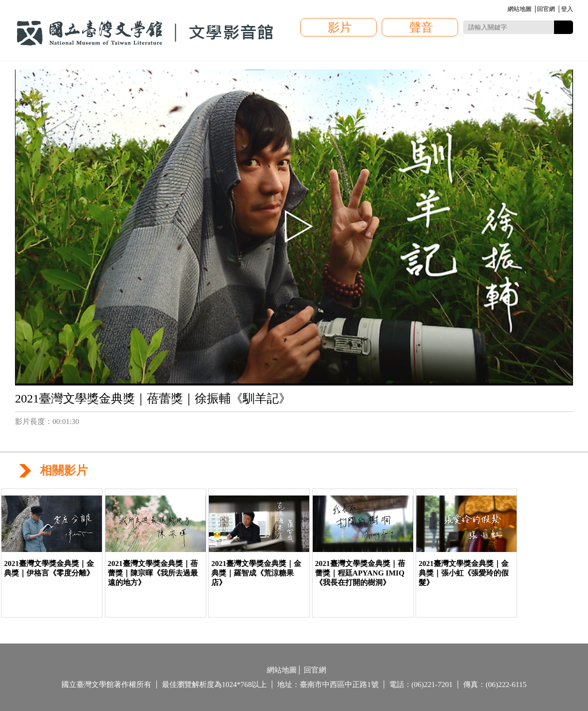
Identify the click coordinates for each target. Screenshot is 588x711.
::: (506, 10)
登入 (567, 9)
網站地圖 (520, 9)
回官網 (546, 9)
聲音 (421, 27)
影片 (340, 27)
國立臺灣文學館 (145, 33)
